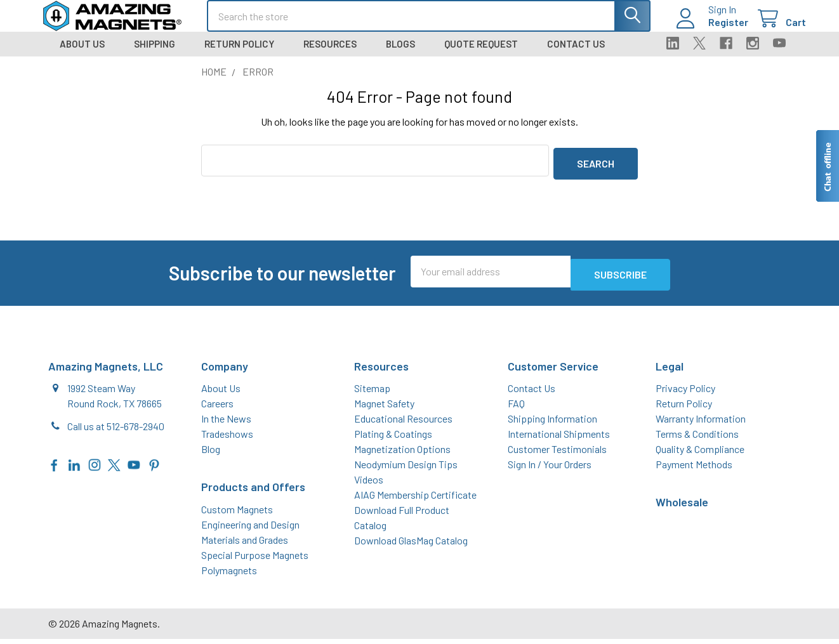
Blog (211, 454)
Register (713, 30)
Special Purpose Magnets (255, 560)
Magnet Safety (384, 408)
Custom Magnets (237, 514)
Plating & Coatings (393, 439)
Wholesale (682, 507)
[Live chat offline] (827, 166)
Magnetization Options (402, 454)
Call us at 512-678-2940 (116, 431)
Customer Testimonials (557, 454)
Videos (369, 484)
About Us (82, 55)
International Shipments (559, 439)
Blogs (400, 55)
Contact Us (576, 55)
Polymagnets (229, 575)
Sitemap (372, 393)
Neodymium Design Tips (406, 469)
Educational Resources (403, 424)
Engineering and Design (250, 529)
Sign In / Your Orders (550, 469)
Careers (217, 408)
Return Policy (239, 55)
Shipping (155, 55)
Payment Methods (694, 469)
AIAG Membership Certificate (415, 500)
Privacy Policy (685, 393)
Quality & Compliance (700, 454)
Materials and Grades (245, 545)
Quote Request (481, 55)
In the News (226, 424)
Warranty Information (701, 424)
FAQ (516, 408)
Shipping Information (552, 424)
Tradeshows (227, 439)
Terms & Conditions (697, 439)
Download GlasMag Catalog (411, 545)
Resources (330, 55)
